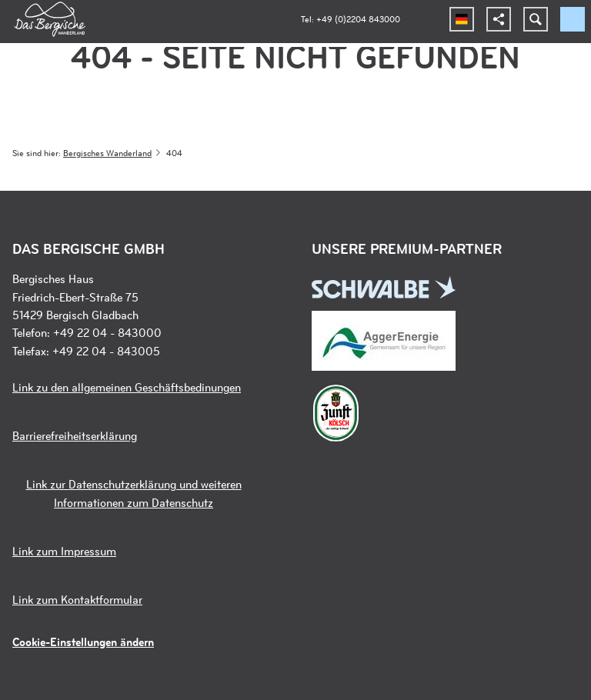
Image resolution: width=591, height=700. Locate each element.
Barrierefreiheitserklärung (75, 436)
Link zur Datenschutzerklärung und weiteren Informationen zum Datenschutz (134, 493)
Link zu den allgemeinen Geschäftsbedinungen (127, 387)
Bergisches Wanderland (107, 153)
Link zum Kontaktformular (77, 600)
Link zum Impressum (64, 551)
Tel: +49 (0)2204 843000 (351, 19)
